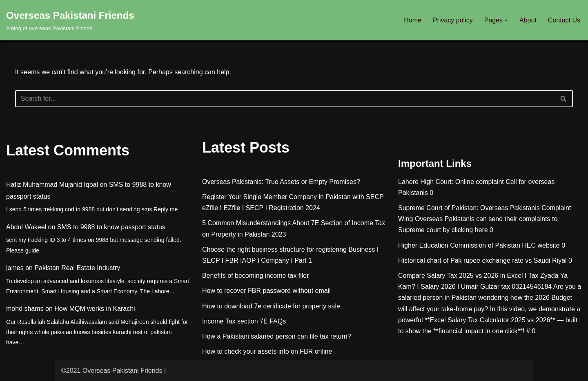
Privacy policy (453, 20)
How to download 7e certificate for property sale (271, 306)
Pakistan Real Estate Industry (77, 268)
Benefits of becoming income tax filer (255, 276)
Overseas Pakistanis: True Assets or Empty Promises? (281, 182)
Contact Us (564, 20)
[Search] (285, 99)
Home (413, 20)
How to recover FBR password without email (266, 291)
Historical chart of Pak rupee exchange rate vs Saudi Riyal (482, 260)
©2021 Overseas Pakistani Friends (112, 371)
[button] (506, 20)
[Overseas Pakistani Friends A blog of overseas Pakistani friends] (70, 20)
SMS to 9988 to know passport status (111, 227)
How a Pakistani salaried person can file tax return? (277, 336)
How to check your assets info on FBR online (267, 351)
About (528, 20)
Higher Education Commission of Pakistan (459, 245)
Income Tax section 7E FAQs (244, 321)
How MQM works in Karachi (95, 309)
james (15, 268)
